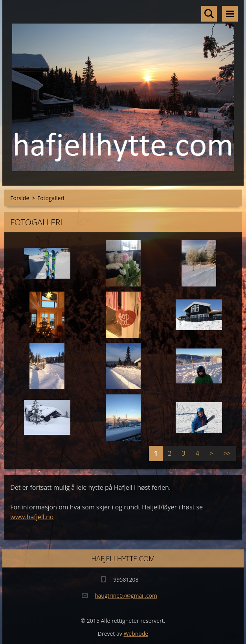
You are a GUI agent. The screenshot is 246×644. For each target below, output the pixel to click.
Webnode (136, 634)
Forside (20, 198)
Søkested (209, 14)
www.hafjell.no (32, 517)
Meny (230, 14)
